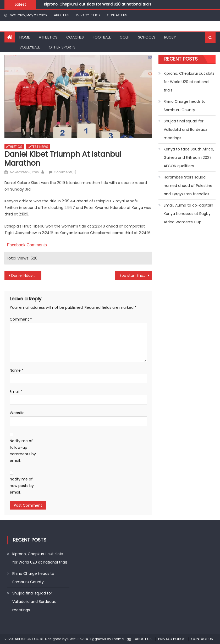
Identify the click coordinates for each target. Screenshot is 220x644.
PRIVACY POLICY (88, 15)
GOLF (124, 37)
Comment (21, 319)
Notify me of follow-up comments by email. (23, 451)
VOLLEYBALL (30, 47)
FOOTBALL (102, 37)
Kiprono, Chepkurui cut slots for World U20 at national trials (98, 4)
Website (17, 413)
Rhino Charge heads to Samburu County (185, 106)
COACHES (75, 37)
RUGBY (170, 37)
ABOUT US (62, 15)
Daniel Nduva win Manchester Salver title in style (26, 275)
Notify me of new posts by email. (22, 486)
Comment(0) (65, 172)
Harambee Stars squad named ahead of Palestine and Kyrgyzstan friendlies (188, 186)
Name (17, 370)
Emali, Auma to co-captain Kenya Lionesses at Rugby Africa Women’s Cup (188, 214)
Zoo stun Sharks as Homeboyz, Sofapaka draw (136, 275)
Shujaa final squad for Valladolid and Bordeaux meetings (185, 129)
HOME (25, 37)
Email (16, 392)
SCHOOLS (147, 37)
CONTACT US (117, 15)
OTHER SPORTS (62, 47)
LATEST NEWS (38, 147)
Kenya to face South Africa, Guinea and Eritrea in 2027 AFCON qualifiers (189, 158)
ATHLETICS (48, 37)
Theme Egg (122, 639)
